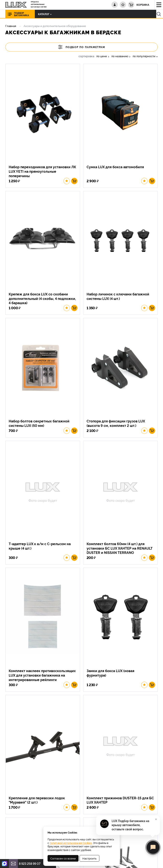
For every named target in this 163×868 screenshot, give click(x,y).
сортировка (86, 56)
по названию (120, 56)
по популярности (144, 56)
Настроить (89, 858)
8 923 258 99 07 (30, 863)
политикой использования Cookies (71, 843)
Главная (11, 26)
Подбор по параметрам (82, 47)
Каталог (41, 14)
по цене (102, 56)
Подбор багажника (21, 14)
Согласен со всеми (63, 858)
